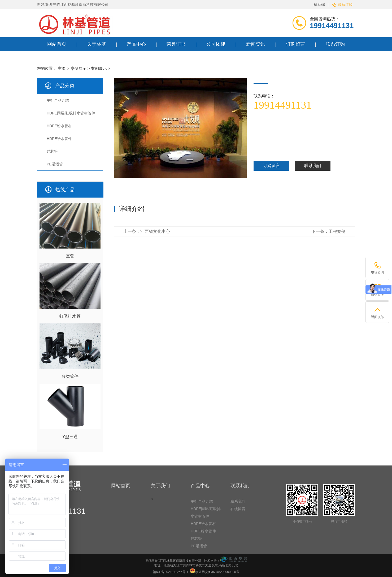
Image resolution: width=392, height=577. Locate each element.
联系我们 (313, 166)
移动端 (319, 5)
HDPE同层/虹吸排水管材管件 (71, 113)
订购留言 (272, 166)
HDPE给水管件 (59, 139)
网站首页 (57, 44)
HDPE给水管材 (59, 126)
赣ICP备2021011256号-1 (170, 572)
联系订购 (342, 5)
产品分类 (65, 86)
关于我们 (160, 486)
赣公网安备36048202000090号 (214, 570)
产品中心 (200, 486)
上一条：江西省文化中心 (147, 231)
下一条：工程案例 (329, 231)
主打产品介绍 (58, 100)
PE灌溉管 (55, 164)
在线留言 (238, 509)
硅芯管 (52, 151)
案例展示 (79, 68)
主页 (62, 68)
